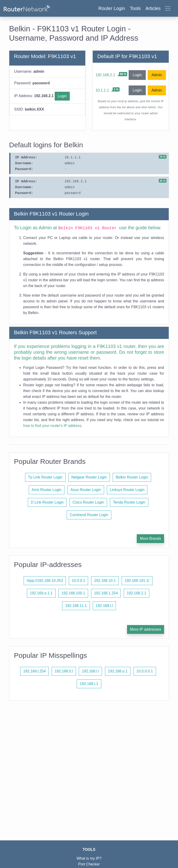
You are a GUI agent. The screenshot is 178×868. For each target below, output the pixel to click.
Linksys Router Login (127, 490)
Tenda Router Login (129, 502)
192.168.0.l (64, 671)
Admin (157, 75)
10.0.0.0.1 (145, 671)
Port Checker (89, 864)
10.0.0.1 (79, 581)
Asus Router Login (86, 490)
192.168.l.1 (89, 684)
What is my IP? (89, 858)
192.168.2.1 (105, 75)
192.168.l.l (104, 606)
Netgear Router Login (89, 477)
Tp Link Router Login (45, 477)
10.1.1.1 (102, 90)
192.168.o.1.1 (41, 593)
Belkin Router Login (132, 477)
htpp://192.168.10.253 (45, 581)
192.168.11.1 (76, 606)
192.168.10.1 (105, 581)
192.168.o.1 (118, 671)
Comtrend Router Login (89, 515)
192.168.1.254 (106, 593)
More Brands (150, 539)
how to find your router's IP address (52, 426)
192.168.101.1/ (137, 581)
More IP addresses (146, 629)
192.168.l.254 (34, 671)
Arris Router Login (47, 490)
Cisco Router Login (88, 502)
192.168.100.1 (73, 593)
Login (62, 96)
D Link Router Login (47, 502)
